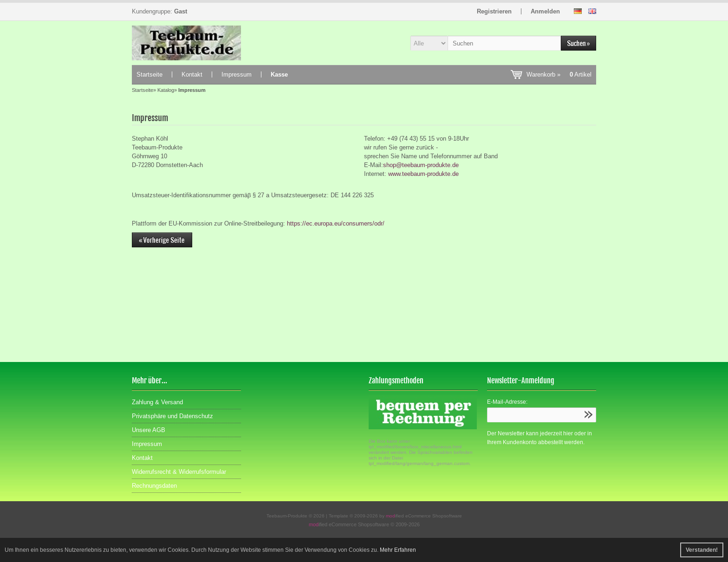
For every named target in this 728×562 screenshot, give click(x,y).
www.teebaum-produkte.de (423, 174)
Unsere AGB (149, 430)
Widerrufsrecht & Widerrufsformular (179, 472)
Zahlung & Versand (157, 402)
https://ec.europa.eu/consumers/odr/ (336, 223)
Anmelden (545, 11)
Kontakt (192, 74)
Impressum (237, 74)
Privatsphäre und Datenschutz (172, 416)
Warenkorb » (559, 74)
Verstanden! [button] (702, 550)
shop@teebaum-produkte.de (421, 165)
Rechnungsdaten (154, 486)
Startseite (149, 74)
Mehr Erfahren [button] (398, 550)
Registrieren (494, 11)
